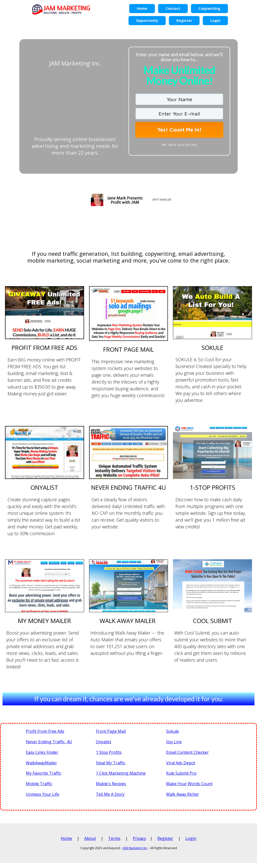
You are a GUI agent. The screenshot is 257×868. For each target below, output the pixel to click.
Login (191, 838)
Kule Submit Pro (181, 773)
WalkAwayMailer (41, 763)
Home (66, 838)
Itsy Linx (174, 742)
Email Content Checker (187, 752)
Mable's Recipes (111, 784)
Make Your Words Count (189, 784)
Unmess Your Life (43, 794)
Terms (114, 838)
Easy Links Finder (42, 752)
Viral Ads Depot (181, 763)
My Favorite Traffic (44, 773)
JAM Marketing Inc (135, 848)
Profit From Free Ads (45, 731)
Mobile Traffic (39, 784)
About (90, 838)
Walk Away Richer (183, 794)
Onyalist (104, 742)
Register (165, 838)
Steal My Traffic (111, 763)
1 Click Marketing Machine (121, 773)
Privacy (139, 838)
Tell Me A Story (110, 794)
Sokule (173, 731)
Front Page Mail (111, 731)
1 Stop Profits (109, 752)
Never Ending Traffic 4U (49, 742)
